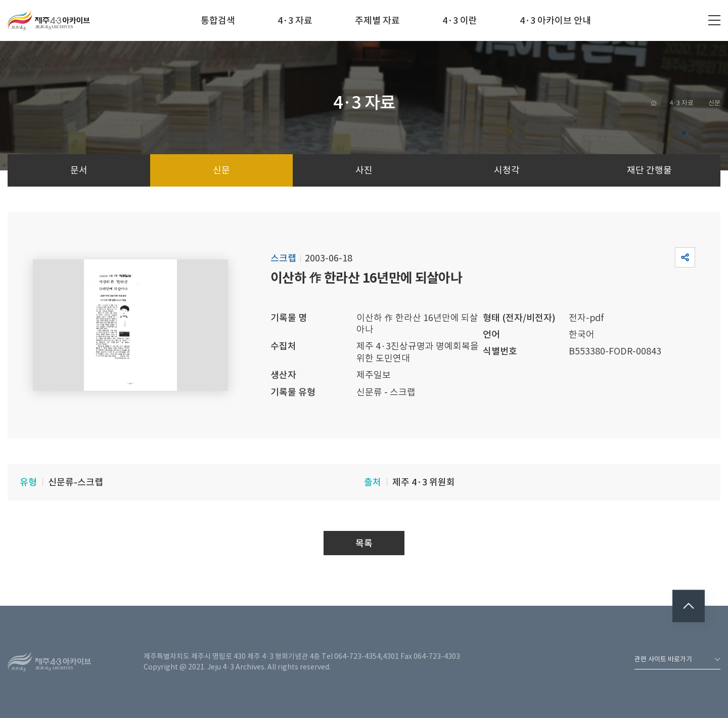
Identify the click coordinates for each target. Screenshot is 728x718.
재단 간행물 (649, 170)
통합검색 (218, 20)
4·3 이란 (460, 20)
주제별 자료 (377, 20)
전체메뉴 (714, 20)
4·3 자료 (295, 20)
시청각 (507, 170)
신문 (714, 103)
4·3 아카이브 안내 (555, 20)
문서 (79, 170)
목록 (364, 543)
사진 (364, 170)
